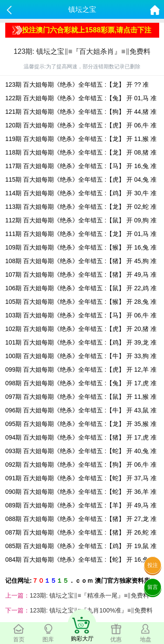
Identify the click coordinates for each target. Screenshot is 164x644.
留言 (153, 587)
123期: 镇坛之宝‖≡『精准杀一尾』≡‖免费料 (89, 595)
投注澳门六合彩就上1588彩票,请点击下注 (82, 30)
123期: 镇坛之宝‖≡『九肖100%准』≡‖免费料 (91, 610)
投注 (153, 565)
